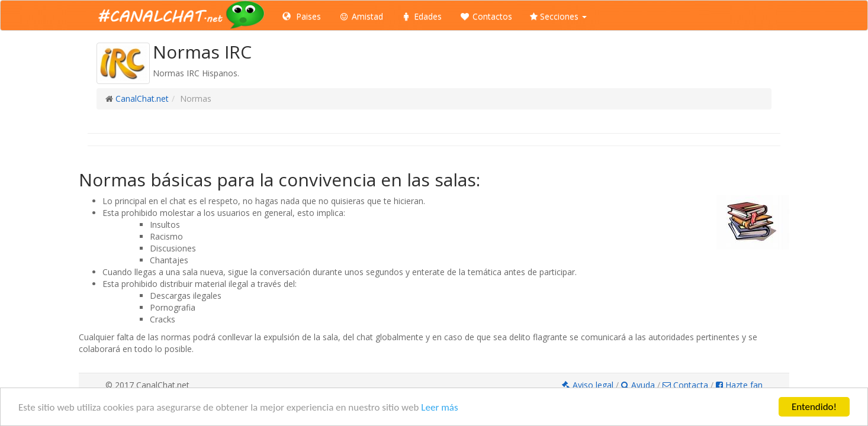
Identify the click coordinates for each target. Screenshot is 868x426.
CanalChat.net (142, 99)
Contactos (486, 16)
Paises (302, 16)
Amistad (361, 16)
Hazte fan (739, 385)
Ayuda (639, 385)
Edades (421, 16)
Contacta (685, 385)
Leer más (439, 407)
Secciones (558, 16)
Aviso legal (589, 385)
